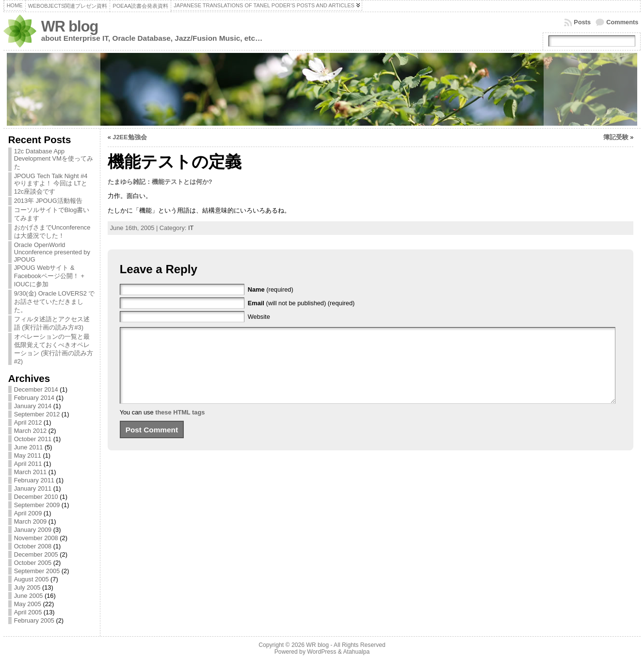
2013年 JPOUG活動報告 (48, 201)
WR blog (70, 26)
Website (259, 317)
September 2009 (37, 505)
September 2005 (37, 571)
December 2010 (36, 497)
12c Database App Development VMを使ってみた (54, 159)
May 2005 (28, 604)
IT (191, 228)
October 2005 (33, 563)
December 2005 (36, 554)
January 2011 (33, 488)
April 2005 (28, 612)
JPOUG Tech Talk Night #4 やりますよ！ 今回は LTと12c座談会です (51, 184)
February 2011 (34, 480)
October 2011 (33, 439)
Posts (582, 22)
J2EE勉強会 (129, 137)
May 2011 (28, 455)
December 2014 (36, 389)
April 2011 (28, 464)
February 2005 (34, 620)
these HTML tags (180, 427)
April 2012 (28, 422)
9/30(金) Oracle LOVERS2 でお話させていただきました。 (55, 302)
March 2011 (31, 472)
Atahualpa (356, 652)
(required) (271, 289)
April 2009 (28, 513)
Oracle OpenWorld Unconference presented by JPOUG (52, 252)
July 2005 (27, 587)
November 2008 (36, 538)
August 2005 (32, 579)
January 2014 (33, 406)
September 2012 (37, 414)
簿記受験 (616, 137)
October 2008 (33, 546)
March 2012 (31, 431)
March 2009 (31, 521)
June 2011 (29, 447)
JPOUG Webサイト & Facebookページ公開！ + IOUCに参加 (49, 276)
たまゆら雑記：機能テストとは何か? (160, 182)
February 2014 (34, 398)
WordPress (322, 652)
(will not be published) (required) (301, 303)
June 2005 (29, 596)
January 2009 (33, 530)
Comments (622, 22)
